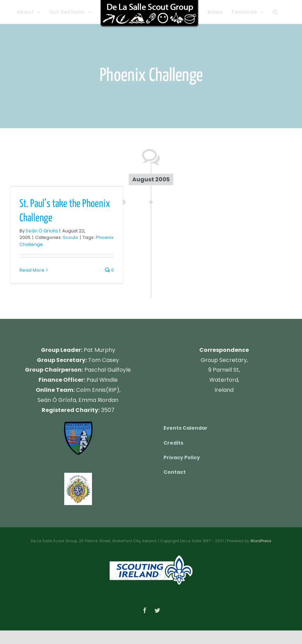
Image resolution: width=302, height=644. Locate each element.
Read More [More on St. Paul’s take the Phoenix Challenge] (32, 270)
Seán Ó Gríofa (42, 231)
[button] (275, 12)
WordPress (261, 541)
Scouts (70, 237)
